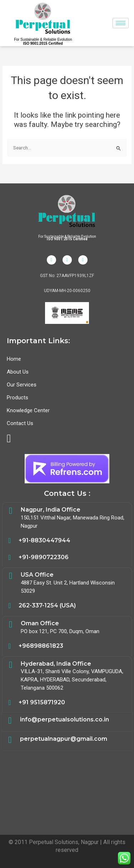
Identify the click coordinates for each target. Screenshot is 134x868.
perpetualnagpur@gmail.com (64, 739)
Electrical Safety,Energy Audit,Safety (67, 790)
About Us (18, 372)
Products (18, 398)
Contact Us (20, 423)
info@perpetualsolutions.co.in (64, 719)
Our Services (22, 385)
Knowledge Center (28, 410)
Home (14, 359)
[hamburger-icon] (121, 23)
